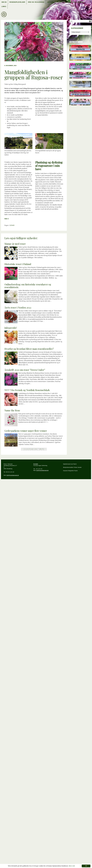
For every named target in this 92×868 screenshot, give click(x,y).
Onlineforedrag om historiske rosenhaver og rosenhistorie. (28, 286)
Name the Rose (12, 410)
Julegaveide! (11, 328)
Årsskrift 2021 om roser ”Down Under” (25, 370)
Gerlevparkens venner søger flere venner (26, 431)
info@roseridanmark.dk (13, 475)
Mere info (72, 866)
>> (45, 449)
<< (23, 449)
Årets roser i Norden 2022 (18, 308)
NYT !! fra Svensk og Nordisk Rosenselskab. (27, 390)
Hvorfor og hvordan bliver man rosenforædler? (29, 349)
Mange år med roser (15, 244)
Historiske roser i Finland (18, 264)
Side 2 (7, 219)
